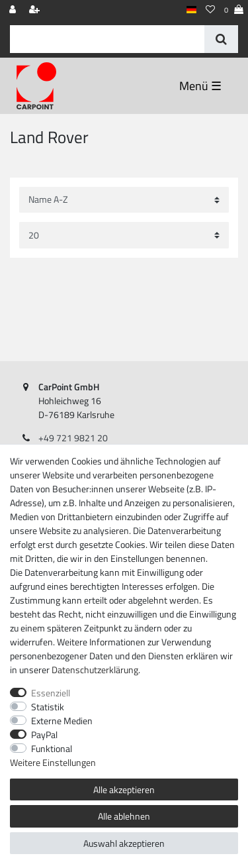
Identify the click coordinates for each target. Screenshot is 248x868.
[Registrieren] (36, 10)
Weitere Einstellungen (53, 762)
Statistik (48, 707)
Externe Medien (62, 721)
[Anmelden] (14, 10)
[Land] (191, 10)
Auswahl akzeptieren (124, 843)
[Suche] (221, 39)
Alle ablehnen (124, 816)
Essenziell (51, 693)
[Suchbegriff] (107, 39)
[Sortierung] (124, 200)
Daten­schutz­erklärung (95, 670)
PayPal (44, 734)
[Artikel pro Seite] (124, 235)
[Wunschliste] (210, 10)
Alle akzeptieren (124, 789)
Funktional (52, 748)
